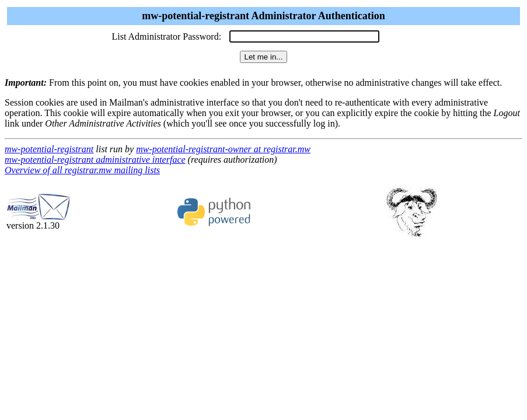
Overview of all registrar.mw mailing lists (82, 170)
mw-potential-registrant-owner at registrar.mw (223, 149)
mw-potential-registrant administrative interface (95, 160)
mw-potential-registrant (49, 149)
